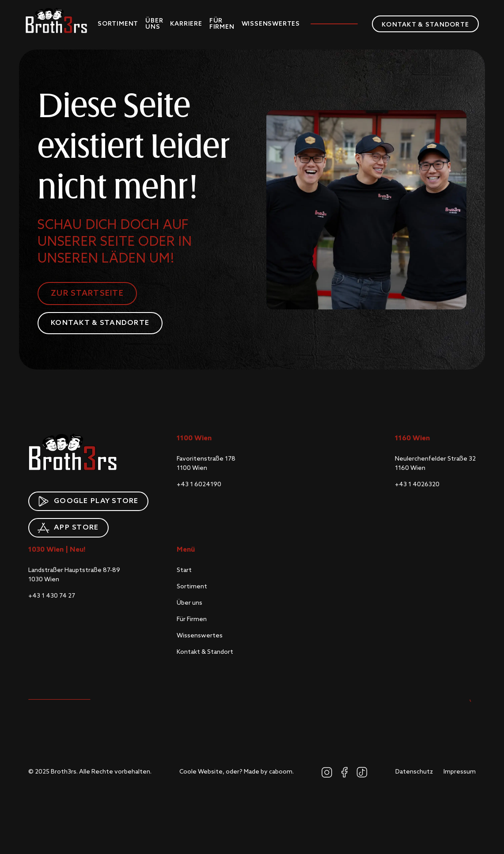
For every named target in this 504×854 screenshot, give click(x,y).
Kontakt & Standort (205, 652)
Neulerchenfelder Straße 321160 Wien (435, 463)
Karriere (186, 24)
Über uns (154, 24)
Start (184, 570)
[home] (56, 20)
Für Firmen (222, 24)
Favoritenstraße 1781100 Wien (206, 463)
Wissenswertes (271, 24)
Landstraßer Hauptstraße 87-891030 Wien (74, 575)
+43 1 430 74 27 (52, 596)
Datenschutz (414, 772)
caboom (281, 772)
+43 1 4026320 (417, 484)
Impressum (460, 772)
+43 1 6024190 (199, 484)
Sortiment (118, 24)
